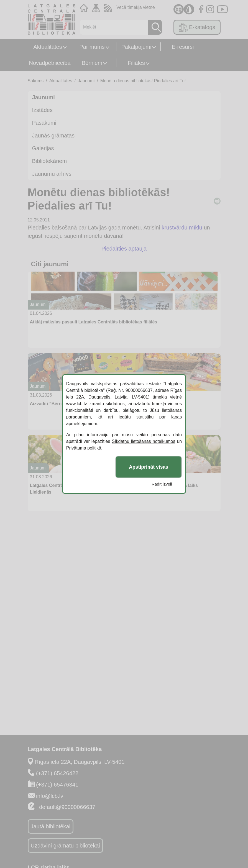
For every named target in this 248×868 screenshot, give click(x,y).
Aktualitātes (48, 47)
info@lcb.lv (50, 796)
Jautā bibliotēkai (51, 826)
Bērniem (92, 63)
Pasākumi (44, 123)
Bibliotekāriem (50, 161)
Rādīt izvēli (162, 484)
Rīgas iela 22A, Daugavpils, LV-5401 (80, 762)
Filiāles (136, 63)
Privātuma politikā (84, 448)
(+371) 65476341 (57, 785)
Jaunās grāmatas (53, 136)
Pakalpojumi (136, 47)
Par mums (92, 47)
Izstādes (42, 110)
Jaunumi (86, 81)
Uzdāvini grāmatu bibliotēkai (65, 846)
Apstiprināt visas (149, 467)
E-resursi (183, 47)
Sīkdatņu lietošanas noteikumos (143, 441)
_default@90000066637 (66, 807)
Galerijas (43, 148)
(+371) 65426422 (57, 773)
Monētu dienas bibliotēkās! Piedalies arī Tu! (143, 81)
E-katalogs (197, 27)
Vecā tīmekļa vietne (136, 7)
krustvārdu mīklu (182, 228)
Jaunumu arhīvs (52, 174)
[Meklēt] (113, 27)
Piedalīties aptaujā (124, 249)
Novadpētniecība (50, 63)
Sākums (36, 81)
